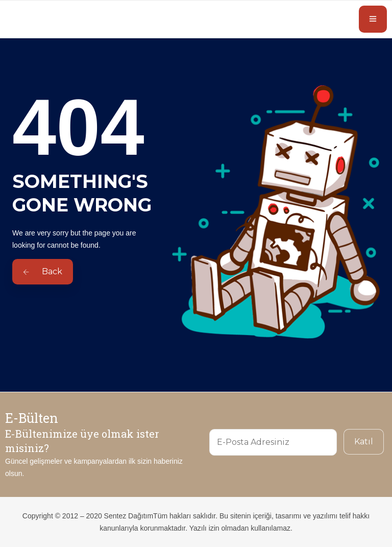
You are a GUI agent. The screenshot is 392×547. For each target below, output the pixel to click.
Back (43, 271)
